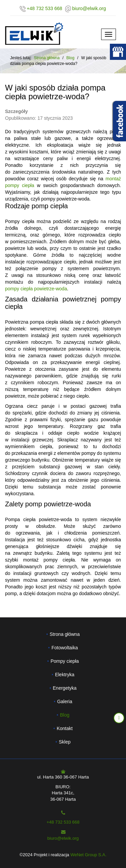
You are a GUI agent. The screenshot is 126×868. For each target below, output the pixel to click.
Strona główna (47, 58)
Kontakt (65, 728)
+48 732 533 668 (45, 8)
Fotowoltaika (65, 648)
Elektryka (65, 675)
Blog (65, 715)
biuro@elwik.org (89, 8)
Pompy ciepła (65, 661)
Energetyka (65, 688)
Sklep (65, 742)
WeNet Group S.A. (88, 855)
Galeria (65, 701)
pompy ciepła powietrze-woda (36, 289)
